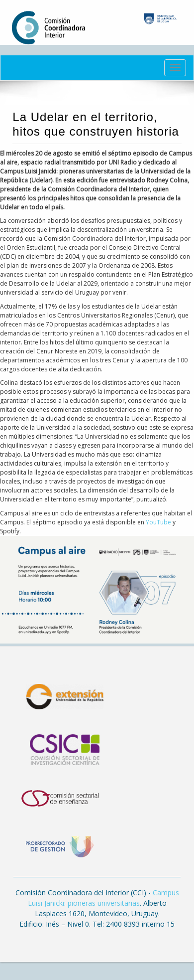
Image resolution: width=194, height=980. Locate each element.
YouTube (159, 522)
